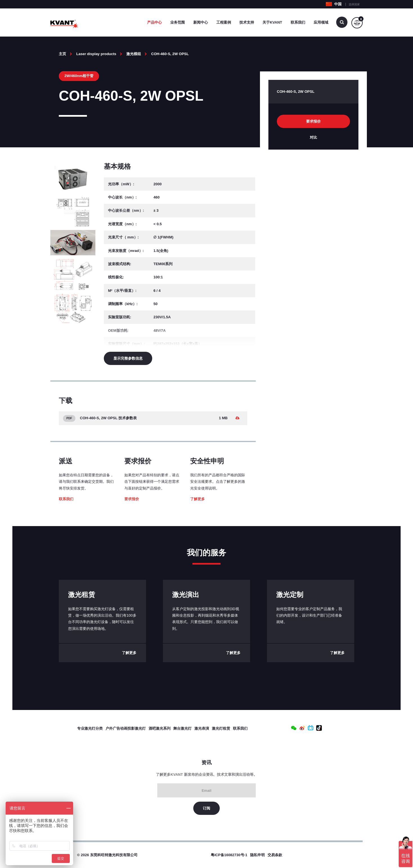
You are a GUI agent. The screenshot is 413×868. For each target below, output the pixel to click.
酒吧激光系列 (160, 728)
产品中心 (154, 22)
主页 (62, 54)
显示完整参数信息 (128, 358)
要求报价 (132, 499)
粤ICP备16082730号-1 (229, 855)
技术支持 (247, 22)
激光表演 (202, 728)
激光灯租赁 (221, 728)
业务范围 (178, 22)
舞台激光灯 (182, 728)
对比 (313, 137)
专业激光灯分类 (90, 728)
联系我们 (298, 22)
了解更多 (197, 499)
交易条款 (275, 855)
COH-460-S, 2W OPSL (170, 54)
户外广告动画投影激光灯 (126, 728)
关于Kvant (272, 22)
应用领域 (321, 22)
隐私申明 (257, 855)
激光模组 (134, 54)
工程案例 (224, 22)
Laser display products (96, 54)
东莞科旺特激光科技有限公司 (114, 855)
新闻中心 (201, 22)
